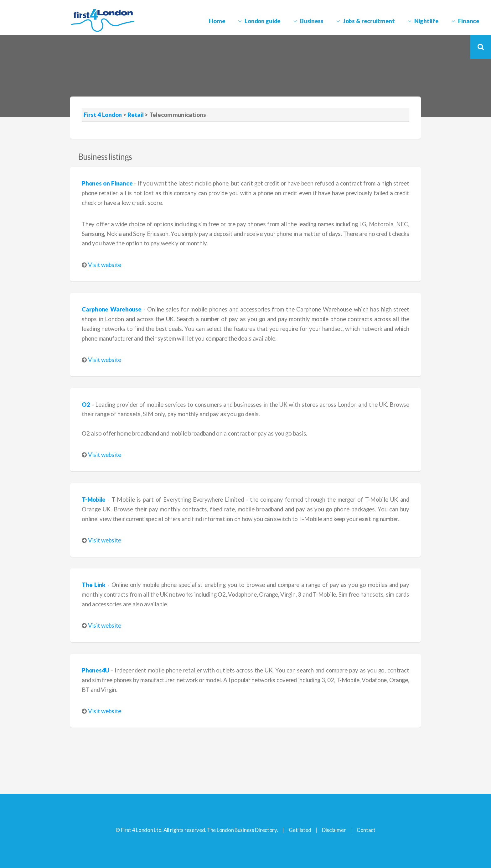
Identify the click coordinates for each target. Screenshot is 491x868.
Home (217, 21)
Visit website (105, 265)
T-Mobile (94, 499)
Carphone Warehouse (111, 309)
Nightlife (426, 21)
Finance (469, 21)
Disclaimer (334, 830)
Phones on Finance (107, 183)
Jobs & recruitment (369, 21)
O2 (86, 405)
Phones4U (96, 670)
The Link (94, 585)
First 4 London (103, 115)
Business (312, 21)
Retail (135, 115)
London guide (263, 21)
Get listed (300, 830)
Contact (366, 830)
